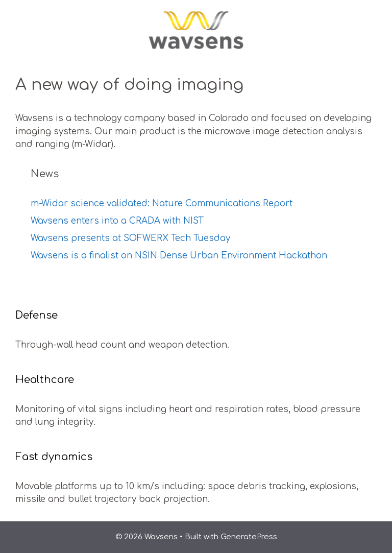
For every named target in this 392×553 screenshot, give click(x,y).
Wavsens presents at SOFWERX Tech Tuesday (130, 238)
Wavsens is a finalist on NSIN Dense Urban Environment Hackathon (179, 256)
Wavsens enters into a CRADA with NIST (117, 221)
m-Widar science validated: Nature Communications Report (162, 203)
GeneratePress (249, 537)
